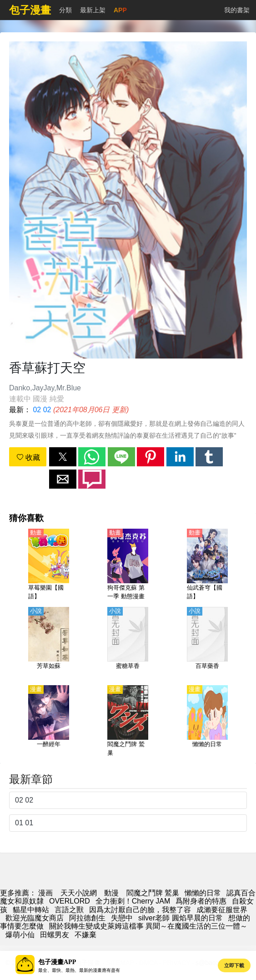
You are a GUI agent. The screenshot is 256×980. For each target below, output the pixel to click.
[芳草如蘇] (49, 643)
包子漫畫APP (57, 962)
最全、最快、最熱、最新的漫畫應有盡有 (79, 970)
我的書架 (237, 10)
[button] (63, 457)
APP (120, 10)
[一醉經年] (49, 722)
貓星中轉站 (31, 910)
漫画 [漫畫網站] (45, 893)
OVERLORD (70, 901)
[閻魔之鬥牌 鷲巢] (128, 722)
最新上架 (93, 10)
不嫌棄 (85, 935)
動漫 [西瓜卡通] (111, 893)
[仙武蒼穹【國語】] (207, 565)
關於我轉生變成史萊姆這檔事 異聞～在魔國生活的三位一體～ (148, 926)
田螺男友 (55, 935)
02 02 (42, 410)
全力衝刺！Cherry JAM (133, 901)
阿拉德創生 (87, 918)
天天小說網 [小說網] (79, 893)
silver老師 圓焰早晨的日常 (181, 918)
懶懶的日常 (203, 893)
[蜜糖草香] (128, 643)
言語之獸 (69, 910)
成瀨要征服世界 (222, 910)
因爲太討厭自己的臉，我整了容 (140, 910)
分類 (65, 10)
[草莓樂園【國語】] (49, 565)
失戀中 (122, 918)
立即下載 (234, 965)
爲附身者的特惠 (201, 901)
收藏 (28, 457)
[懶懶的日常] (207, 722)
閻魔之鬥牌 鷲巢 (153, 893)
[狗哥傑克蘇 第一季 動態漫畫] (128, 565)
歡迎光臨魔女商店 (35, 918)
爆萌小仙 (20, 935)
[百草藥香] (207, 643)
